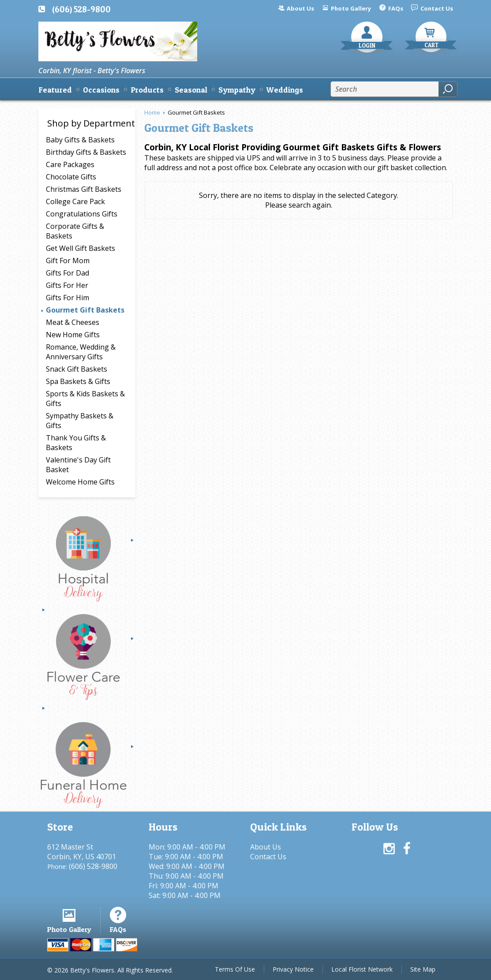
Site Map (423, 969)
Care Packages (70, 164)
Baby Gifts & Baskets (80, 140)
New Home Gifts (73, 335)
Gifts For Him (67, 298)
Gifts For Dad (67, 273)
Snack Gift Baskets (77, 369)
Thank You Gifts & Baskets (76, 443)
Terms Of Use (235, 969)
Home (152, 112)
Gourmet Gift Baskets (85, 310)
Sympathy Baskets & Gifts (80, 421)
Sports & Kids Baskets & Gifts (85, 399)
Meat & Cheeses (73, 322)
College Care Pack (75, 201)
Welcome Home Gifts (80, 482)
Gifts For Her (67, 285)
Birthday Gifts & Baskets (86, 152)
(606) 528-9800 (81, 9)
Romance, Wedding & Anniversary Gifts (81, 352)
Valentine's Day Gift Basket (78, 465)
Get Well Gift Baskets (81, 248)
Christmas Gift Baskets (84, 189)
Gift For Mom (68, 261)
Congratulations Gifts (82, 214)
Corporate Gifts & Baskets (75, 231)
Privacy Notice (293, 969)
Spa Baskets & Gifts (78, 381)
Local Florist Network (362, 969)
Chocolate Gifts (71, 177)
